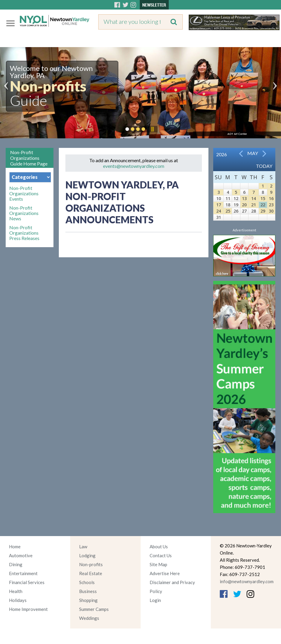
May (253, 153)
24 (219, 211)
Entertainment (23, 573)
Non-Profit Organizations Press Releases (24, 233)
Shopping (88, 600)
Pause (152, 129)
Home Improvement (28, 609)
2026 (222, 154)
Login (155, 600)
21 (254, 205)
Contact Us (161, 555)
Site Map (158, 564)
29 (263, 211)
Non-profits (91, 564)
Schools (87, 582)
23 (271, 205)
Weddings (89, 618)
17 (219, 205)
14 (254, 198)
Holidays (18, 600)
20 (244, 205)
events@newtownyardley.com (134, 166)
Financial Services (27, 582)
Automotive (21, 555)
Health (16, 591)
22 (263, 205)
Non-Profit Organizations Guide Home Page (29, 158)
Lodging (87, 555)
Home (15, 547)
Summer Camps (94, 609)
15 (263, 198)
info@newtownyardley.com (247, 581)
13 (244, 198)
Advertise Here (165, 573)
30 (271, 211)
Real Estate (91, 573)
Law (83, 547)
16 (271, 198)
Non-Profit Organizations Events (24, 193)
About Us (159, 547)
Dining (16, 564)
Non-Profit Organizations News (24, 213)
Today (264, 166)
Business (88, 591)
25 (228, 211)
